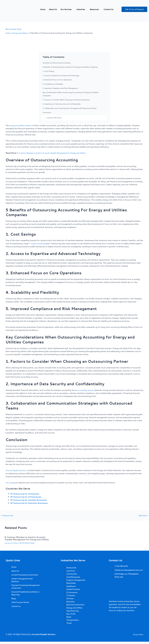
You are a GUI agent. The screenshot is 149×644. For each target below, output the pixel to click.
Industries (81, 9)
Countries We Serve (54, 118)
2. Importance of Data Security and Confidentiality (61, 104)
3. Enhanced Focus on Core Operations (57, 80)
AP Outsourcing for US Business (26, 494)
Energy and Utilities (12, 545)
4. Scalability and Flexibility (53, 84)
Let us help (10, 483)
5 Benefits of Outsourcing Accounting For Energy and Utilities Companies (70, 67)
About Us (53, 9)
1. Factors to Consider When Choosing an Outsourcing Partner (66, 100)
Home (43, 9)
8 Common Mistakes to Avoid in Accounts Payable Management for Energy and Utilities (55, 153)
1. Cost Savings (48, 71)
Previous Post (7, 515)
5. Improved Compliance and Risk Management (60, 88)
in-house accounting (38, 243)
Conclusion (47, 112)
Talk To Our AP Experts (134, 9)
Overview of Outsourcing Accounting (56, 63)
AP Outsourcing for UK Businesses (27, 497)
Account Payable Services (17, 470)
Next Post (143, 515)
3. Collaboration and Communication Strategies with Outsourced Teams (69, 108)
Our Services (66, 9)
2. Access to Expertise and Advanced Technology (61, 76)
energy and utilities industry (21, 125)
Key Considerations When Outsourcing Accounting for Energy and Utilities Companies (71, 94)
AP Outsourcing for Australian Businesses (31, 503)
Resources (94, 9)
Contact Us (109, 9)
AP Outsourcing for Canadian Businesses (30, 500)
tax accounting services (85, 390)
